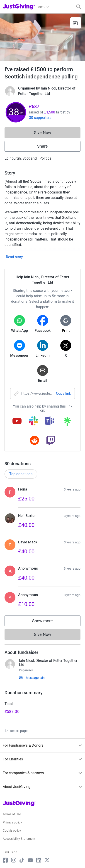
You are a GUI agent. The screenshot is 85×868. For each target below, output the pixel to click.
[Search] (79, 7)
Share (42, 146)
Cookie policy (12, 830)
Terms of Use (12, 814)
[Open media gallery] (42, 37)
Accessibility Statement (19, 839)
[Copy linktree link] (67, 422)
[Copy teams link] (50, 421)
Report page (19, 731)
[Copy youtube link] (17, 421)
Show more (47, 622)
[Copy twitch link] (51, 441)
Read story (14, 257)
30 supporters (40, 118)
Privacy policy (12, 822)
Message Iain (35, 678)
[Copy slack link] (33, 421)
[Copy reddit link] (34, 441)
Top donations (21, 474)
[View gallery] (76, 23)
